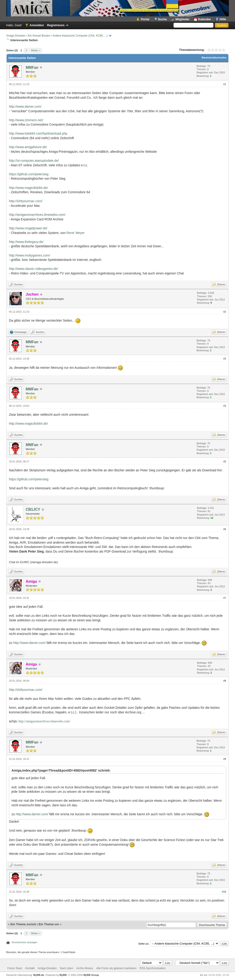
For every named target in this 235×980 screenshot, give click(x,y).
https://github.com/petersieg (29, 174)
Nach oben (67, 968)
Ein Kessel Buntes (39, 36)
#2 (225, 312)
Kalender (205, 19)
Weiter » (36, 50)
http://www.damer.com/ (25, 107)
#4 (225, 406)
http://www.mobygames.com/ (29, 255)
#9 (225, 759)
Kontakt (30, 968)
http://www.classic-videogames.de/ (34, 269)
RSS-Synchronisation (153, 968)
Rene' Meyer (76, 233)
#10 (224, 892)
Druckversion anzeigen (25, 942)
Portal (145, 19)
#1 (225, 84)
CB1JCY (33, 509)
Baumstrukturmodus (214, 58)
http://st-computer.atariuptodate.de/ (34, 161)
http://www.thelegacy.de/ (26, 242)
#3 (225, 359)
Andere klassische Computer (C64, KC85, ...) (80, 36)
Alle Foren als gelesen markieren (116, 968)
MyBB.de (39, 975)
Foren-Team (15, 968)
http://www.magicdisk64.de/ (28, 188)
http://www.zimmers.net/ (26, 120)
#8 (225, 681)
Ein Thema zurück (23, 924)
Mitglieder (183, 19)
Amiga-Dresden (16, 36)
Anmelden (37, 25)
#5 (225, 461)
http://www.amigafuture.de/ (28, 147)
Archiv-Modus (85, 968)
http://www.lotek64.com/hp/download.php (38, 133)
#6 (225, 529)
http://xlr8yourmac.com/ (26, 201)
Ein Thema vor (49, 924)
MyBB (63, 975)
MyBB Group (91, 975)
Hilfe (223, 19)
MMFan (32, 68)
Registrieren (56, 25)
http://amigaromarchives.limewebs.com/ (37, 215)
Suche (162, 19)
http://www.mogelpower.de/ (28, 228)
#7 (225, 598)
